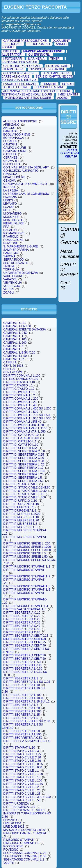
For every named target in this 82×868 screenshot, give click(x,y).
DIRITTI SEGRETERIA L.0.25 (23, 665)
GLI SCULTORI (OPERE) (20, 73)
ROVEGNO (11, 243)
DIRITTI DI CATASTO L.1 (20, 441)
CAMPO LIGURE (15, 148)
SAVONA (9, 256)
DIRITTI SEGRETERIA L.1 (21, 678)
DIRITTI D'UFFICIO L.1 (19, 507)
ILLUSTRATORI (12, 55)
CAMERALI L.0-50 (15, 333)
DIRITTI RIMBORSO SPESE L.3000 (27, 550)
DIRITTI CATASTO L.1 (18, 385)
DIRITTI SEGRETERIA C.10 (22, 613)
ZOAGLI (9, 293)
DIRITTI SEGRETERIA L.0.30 (23, 669)
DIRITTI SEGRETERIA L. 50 (22, 662)
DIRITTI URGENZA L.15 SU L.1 (24, 810)
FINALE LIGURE (14, 177)
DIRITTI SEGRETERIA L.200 (22, 711)
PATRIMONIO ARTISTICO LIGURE (28, 98)
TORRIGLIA (11, 269)
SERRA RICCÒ (13, 260)
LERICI (8, 200)
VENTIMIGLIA (13, 283)
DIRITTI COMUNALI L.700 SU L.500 (27, 415)
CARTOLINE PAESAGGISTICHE (25, 41)
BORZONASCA (14, 138)
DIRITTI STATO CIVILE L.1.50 (23, 774)
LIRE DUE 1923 (14, 827)
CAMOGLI (10, 144)
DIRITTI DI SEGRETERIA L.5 (23, 478)
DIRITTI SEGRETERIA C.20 (22, 616)
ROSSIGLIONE (13, 240)
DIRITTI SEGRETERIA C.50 (22, 629)
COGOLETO (12, 164)
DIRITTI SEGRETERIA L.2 (21, 705)
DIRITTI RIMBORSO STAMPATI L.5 (27, 590)
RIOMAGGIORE (14, 233)
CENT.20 (9, 369)
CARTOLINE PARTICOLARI (22, 66)
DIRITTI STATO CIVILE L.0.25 (23, 764)
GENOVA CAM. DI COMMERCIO (25, 184)
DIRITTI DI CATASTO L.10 (21, 445)
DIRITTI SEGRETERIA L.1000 (23, 698)
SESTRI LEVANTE (16, 263)
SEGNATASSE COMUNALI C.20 (25, 853)
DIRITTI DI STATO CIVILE (20, 484)
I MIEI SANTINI (68, 94)
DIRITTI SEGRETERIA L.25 (22, 715)
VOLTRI (8, 289)
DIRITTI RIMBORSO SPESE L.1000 (27, 547)
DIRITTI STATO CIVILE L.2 (21, 787)
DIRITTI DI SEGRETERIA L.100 (24, 471)
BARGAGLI (11, 131)
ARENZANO (11, 125)
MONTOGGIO (13, 220)
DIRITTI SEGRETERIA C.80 (22, 632)
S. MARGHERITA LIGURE (21, 246)
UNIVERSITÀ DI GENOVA (20, 273)
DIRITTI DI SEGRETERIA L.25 (23, 474)
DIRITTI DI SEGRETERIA (20, 448)
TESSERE (49, 84)
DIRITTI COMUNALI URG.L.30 (24, 425)
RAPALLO (10, 230)
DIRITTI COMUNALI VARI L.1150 (25, 428)
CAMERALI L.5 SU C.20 (19, 353)
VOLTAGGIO (12, 286)
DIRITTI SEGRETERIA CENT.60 (25, 659)
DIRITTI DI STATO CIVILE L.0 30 (25, 491)
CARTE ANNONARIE (16, 77)
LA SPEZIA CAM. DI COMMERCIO (26, 194)
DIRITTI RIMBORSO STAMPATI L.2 (27, 576)
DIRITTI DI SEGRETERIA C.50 (24, 458)
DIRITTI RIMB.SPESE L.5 (20, 527)
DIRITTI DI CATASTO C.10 (21, 435)
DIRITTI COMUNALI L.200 (21, 399)
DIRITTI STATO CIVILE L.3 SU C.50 (27, 797)
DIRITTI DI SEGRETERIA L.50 (23, 481)
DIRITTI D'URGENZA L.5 (20, 511)
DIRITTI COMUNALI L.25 (20, 402)
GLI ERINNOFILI (39, 55)
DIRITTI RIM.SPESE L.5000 (22, 514)
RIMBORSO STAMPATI (19, 840)
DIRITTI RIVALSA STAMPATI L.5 (25, 609)
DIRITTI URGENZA (16, 804)
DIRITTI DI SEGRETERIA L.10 (23, 468)
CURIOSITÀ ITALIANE (49, 87)
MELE (7, 210)
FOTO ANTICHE (57, 66)
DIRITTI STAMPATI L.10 (19, 748)
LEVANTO (10, 204)
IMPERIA (9, 187)
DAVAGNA (10, 174)
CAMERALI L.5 (13, 349)
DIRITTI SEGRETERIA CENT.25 (25, 642)
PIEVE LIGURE (14, 223)
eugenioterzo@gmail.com (23, 24)
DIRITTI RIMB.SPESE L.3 (20, 524)
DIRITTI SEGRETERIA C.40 (22, 626)
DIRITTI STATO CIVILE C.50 (22, 761)
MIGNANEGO (12, 214)
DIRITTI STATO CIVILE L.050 (23, 767)
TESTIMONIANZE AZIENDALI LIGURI (27, 94)
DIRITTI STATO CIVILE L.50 (22, 800)
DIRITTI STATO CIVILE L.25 (22, 794)
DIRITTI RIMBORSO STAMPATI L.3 (27, 586)
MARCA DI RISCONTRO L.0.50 (24, 830)
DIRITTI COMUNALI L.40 (20, 405)
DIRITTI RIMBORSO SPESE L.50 (25, 557)
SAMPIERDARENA (16, 250)
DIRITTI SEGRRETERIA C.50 (23, 738)
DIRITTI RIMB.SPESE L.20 (21, 520)
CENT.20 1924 (13, 372)
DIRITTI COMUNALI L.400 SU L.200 (27, 408)
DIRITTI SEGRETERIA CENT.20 (25, 639)
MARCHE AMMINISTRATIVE (43, 51)
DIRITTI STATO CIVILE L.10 (22, 777)
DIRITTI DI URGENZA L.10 (21, 504)
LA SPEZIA (11, 190)
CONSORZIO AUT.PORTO (21, 171)
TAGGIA (9, 266)
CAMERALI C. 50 (15, 323)
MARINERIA (36, 59)
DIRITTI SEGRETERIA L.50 (22, 731)
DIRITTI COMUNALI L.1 (19, 392)
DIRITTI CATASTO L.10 (19, 389)
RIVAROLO (11, 237)
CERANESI (11, 158)
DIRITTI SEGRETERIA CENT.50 (25, 655)
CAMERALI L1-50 (15, 356)
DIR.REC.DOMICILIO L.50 (21, 379)
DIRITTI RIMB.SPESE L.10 (21, 517)
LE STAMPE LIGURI (56, 73)
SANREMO (11, 253)
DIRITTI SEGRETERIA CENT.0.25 (26, 636)
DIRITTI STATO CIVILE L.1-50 (23, 784)
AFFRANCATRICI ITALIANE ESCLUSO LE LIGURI (37, 91)
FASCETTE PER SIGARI (20, 84)
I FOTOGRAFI (13, 59)
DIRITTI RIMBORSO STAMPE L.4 (26, 606)
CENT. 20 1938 (13, 366)
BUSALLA (10, 141)
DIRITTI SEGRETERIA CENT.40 (25, 646)
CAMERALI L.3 (13, 346)
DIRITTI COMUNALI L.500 (21, 412)
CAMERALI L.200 (15, 343)
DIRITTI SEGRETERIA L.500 (22, 734)
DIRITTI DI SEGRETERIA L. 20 (24, 464)
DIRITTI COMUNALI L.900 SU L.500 (27, 418)
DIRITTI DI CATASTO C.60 (21, 438)
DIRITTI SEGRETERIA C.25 (22, 619)
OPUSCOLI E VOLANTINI (47, 69)
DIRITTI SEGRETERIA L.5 (21, 718)
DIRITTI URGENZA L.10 (19, 807)
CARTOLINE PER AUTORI (19, 62)
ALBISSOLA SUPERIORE (20, 121)
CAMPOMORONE (15, 151)
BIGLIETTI (10, 51)
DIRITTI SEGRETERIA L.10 (22, 685)
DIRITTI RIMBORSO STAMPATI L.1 (27, 567)
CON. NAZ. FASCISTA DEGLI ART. (26, 167)
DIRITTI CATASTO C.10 (19, 382)
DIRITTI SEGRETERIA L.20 (22, 708)
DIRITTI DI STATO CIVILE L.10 (24, 494)
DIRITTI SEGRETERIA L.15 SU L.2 (26, 701)
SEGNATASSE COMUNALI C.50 (25, 856)
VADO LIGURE (13, 276)
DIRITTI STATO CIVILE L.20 (22, 790)
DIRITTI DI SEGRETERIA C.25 (24, 455)
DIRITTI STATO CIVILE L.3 (21, 751)
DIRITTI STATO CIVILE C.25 (22, 754)
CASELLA (10, 154)
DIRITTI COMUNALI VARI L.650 (24, 432)
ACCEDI (63, 98)
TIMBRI (55, 59)
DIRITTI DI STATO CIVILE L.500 (25, 497)
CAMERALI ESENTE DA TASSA (24, 329)
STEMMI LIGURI (13, 69)
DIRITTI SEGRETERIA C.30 (22, 622)
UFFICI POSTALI (39, 44)
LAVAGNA (10, 197)
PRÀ (6, 227)
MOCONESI (11, 217)
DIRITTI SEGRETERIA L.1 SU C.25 (27, 682)
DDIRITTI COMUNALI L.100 (22, 376)
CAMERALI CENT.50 (17, 326)
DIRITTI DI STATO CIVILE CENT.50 (27, 487)
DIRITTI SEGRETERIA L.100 (22, 695)
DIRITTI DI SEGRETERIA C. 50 (24, 451)
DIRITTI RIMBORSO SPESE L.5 (25, 553)
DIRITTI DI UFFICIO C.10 (20, 501)
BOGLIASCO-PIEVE (17, 135)
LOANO (8, 207)
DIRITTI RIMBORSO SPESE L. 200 (27, 543)
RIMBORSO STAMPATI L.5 (21, 843)
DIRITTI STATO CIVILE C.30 (22, 757)
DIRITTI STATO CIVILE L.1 (21, 771)
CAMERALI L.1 (13, 336)
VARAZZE (10, 279)
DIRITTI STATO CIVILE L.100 (23, 780)
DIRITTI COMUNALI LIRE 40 (22, 422)
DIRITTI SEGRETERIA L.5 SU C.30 (27, 721)
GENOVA (9, 181)
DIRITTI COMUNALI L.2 (19, 395)
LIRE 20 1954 (12, 823)
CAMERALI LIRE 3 (16, 359)
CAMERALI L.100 (15, 339)
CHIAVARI (10, 161)
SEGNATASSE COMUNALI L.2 (24, 859)
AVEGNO (9, 128)
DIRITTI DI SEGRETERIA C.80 (24, 461)
